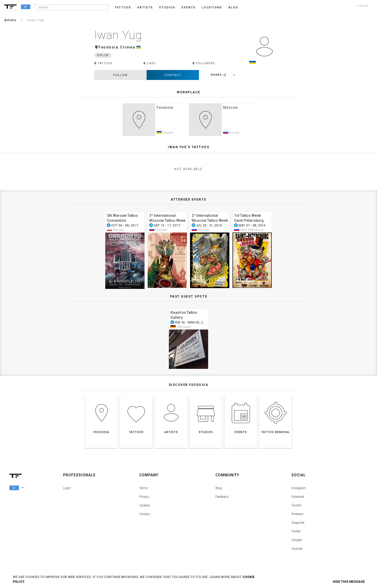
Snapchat (298, 524)
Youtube (297, 550)
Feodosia (108, 47)
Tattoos (123, 7)
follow (120, 75)
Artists (145, 7)
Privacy (144, 498)
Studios (167, 7)
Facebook (298, 498)
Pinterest (297, 516)
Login (67, 490)
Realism (103, 55)
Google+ (297, 542)
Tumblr (296, 507)
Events (189, 7)
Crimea (128, 47)
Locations (212, 7)
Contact (173, 75)
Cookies (145, 507)
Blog (219, 490)
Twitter (296, 533)
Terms (144, 490)
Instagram (299, 490)
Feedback (222, 498)
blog (233, 7)
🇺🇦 (139, 47)
